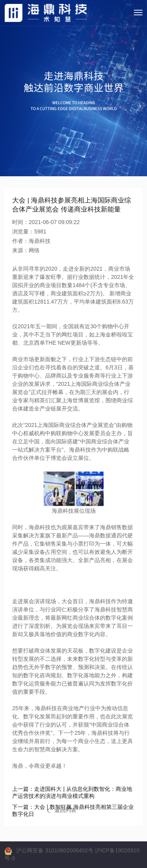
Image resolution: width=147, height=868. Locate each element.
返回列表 (62, 810)
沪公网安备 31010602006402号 (55, 850)
